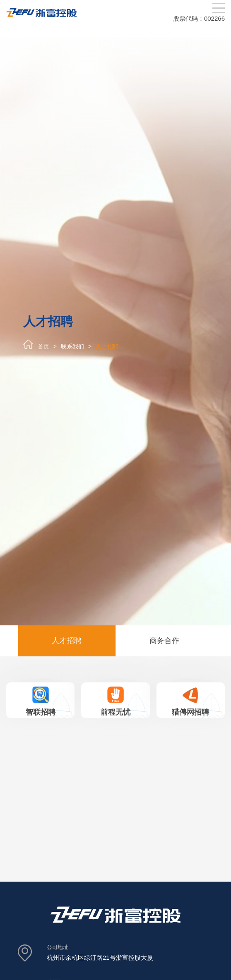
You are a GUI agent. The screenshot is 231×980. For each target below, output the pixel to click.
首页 (43, 346)
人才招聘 (107, 346)
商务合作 (164, 641)
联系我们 (72, 346)
